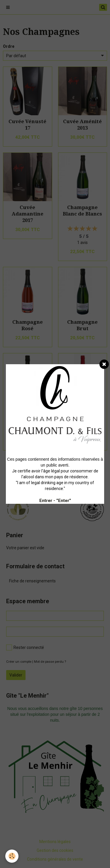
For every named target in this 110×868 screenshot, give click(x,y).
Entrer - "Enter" (55, 501)
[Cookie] (12, 856)
